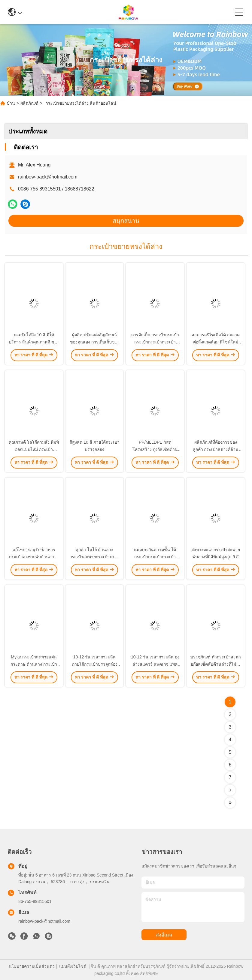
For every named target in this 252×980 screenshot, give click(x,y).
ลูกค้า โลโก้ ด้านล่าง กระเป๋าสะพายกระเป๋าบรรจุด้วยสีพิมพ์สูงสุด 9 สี (94, 557)
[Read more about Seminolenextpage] (230, 790)
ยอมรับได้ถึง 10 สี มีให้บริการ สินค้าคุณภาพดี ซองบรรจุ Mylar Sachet (34, 342)
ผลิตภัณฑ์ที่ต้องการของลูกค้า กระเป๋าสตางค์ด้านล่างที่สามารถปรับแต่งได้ (216, 449)
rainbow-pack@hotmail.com (48, 177)
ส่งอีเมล (164, 935)
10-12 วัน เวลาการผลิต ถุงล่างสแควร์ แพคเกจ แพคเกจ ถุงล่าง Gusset (155, 664)
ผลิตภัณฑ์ (29, 103)
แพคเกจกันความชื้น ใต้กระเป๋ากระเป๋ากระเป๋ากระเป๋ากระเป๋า (155, 557)
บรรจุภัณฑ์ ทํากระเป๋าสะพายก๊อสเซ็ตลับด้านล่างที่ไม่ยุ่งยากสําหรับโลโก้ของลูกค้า (216, 664)
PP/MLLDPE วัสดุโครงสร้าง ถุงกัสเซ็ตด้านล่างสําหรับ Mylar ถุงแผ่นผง (155, 449)
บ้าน (11, 103)
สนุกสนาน (126, 221)
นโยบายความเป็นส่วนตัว (32, 966)
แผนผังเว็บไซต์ (73, 966)
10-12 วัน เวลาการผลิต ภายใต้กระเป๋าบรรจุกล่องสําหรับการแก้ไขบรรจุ (95, 664)
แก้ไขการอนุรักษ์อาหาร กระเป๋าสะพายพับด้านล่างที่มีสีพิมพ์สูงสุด (34, 557)
